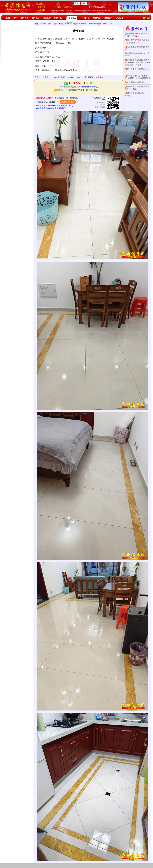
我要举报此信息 (68, 102)
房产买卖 (25, 18)
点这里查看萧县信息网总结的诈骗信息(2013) (55, 106)
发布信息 (147, 18)
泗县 (44, 10)
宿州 (40, 7)
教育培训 (97, 18)
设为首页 (92, 7)
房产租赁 (36, 18)
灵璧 (44, 7)
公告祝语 (119, 18)
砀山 (40, 10)
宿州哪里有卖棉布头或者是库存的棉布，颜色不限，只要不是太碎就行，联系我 (138, 62)
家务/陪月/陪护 (95, 24)
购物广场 (58, 18)
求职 (15, 18)
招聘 (8, 18)
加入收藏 (101, 7)
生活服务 (72, 18)
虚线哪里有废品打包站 (136, 82)
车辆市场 (86, 18)
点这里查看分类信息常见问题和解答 (51, 108)
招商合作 (108, 18)
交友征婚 (47, 18)
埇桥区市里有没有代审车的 (138, 47)
